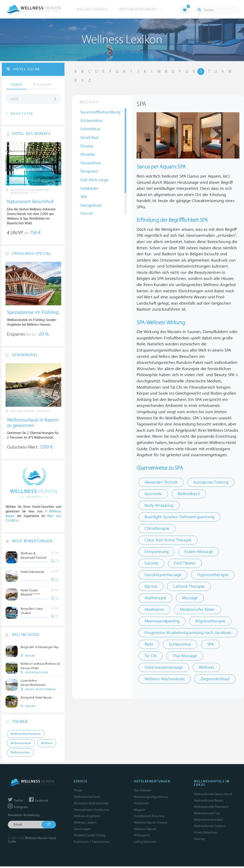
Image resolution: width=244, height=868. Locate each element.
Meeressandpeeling (162, 621)
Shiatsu (87, 146)
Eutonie (151, 564)
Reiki (149, 645)
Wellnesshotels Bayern (209, 802)
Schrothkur (90, 129)
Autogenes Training (211, 482)
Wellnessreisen (20, 754)
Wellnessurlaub (21, 745)
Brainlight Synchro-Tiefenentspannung (179, 517)
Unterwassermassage (164, 668)
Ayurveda (153, 494)
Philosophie (142, 837)
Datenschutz (101, 844)
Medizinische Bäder (197, 610)
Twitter (16, 802)
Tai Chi (151, 656)
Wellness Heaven (145, 831)
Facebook (39, 802)
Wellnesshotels (95, 9)
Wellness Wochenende (165, 679)
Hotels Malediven (206, 834)
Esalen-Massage (199, 552)
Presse (78, 792)
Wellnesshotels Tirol (207, 815)
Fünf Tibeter (185, 564)
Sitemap (200, 841)
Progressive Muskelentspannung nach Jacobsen (188, 633)
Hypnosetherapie (213, 575)
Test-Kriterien (143, 792)
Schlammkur (91, 121)
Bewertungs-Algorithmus (151, 799)
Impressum (81, 844)
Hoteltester (141, 805)
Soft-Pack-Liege (94, 180)
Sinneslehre (91, 163)
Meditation (154, 610)
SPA (84, 197)
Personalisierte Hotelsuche (91, 811)
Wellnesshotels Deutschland (213, 796)
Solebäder (89, 189)
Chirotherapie (157, 529)
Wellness (207, 668)
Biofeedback (189, 494)
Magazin (140, 811)
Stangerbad (91, 206)
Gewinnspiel (82, 831)
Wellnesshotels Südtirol (210, 828)
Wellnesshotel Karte (87, 799)
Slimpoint (89, 172)
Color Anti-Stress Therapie (168, 540)
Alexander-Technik (161, 482)
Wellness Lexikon (85, 824)
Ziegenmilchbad (215, 679)
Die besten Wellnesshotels (91, 805)
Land (14, 100)
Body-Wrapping (159, 506)
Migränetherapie (210, 621)
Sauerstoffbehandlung (100, 112)
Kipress (151, 587)
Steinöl (86, 214)
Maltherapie (155, 598)
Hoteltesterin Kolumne (149, 818)
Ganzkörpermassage (163, 575)
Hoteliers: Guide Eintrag (90, 837)
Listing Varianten (145, 844)
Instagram (18, 809)
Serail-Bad (89, 138)
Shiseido (88, 155)
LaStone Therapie (189, 587)
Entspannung (157, 552)
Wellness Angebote (87, 818)
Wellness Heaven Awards (151, 824)
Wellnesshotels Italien (208, 821)
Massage (190, 598)
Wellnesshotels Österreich (211, 809)
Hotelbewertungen (141, 9)
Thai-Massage (185, 656)
